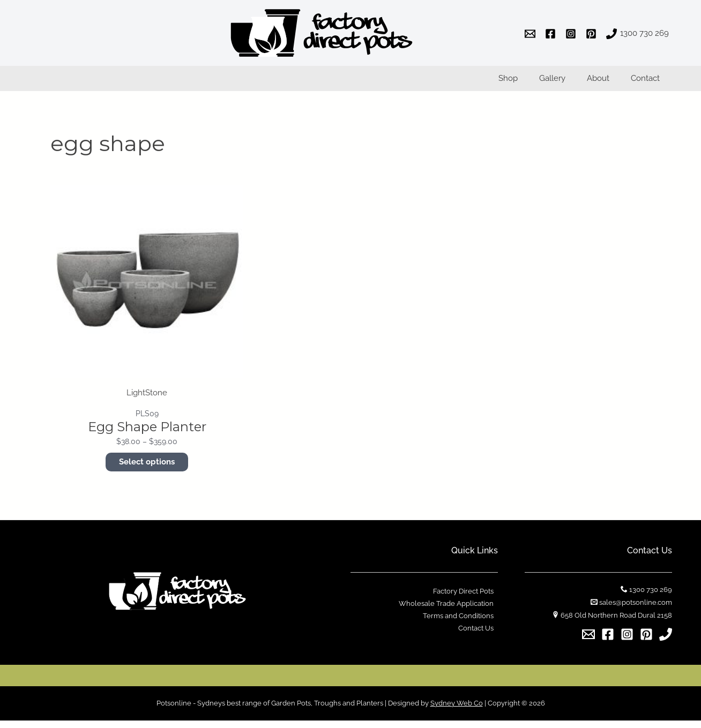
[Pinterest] (646, 642)
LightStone (147, 400)
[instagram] (572, 34)
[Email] (588, 642)
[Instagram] (627, 642)
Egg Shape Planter (147, 434)
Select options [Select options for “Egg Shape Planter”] (147, 470)
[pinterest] (593, 34)
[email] (532, 34)
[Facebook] (608, 642)
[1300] (637, 34)
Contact (648, 82)
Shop (527, 82)
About (606, 82)
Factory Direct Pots (468, 599)
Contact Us (480, 637)
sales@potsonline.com (636, 610)
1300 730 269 (651, 597)
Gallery (566, 82)
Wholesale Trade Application (450, 611)
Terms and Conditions (463, 624)
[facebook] (552, 34)
